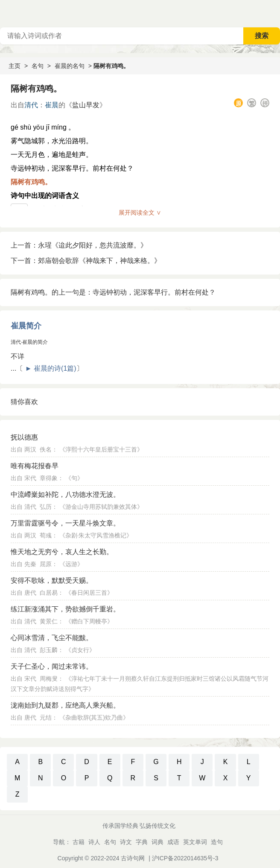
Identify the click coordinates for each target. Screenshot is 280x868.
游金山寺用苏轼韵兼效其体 (101, 507)
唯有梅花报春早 (35, 466)
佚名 (46, 449)
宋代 (30, 478)
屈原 (46, 564)
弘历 (46, 507)
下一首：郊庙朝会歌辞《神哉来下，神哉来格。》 (86, 261)
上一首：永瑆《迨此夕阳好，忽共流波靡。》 (79, 245)
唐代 (30, 593)
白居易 (49, 593)
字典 (142, 842)
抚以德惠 (24, 437)
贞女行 (80, 650)
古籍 (79, 842)
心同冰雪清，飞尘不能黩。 (52, 638)
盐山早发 (86, 105)
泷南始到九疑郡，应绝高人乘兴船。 (65, 705)
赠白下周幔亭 (89, 621)
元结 (46, 717)
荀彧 (46, 535)
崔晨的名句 (70, 66)
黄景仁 (49, 621)
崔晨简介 (26, 326)
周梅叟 (49, 679)
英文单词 (195, 842)
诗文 (126, 842)
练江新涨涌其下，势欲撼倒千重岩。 (65, 609)
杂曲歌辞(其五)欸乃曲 (94, 717)
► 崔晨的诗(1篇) (51, 368)
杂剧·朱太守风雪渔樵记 (96, 535)
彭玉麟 (49, 650)
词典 (157, 842)
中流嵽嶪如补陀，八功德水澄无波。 (65, 495)
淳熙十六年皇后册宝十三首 (101, 449)
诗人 (94, 842)
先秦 (30, 564)
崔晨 (52, 105)
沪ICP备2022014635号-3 (185, 858)
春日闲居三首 (89, 593)
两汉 (30, 449)
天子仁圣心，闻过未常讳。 (52, 666)
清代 (31, 105)
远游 (71, 564)
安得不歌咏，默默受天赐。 (52, 580)
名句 (38, 66)
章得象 (49, 478)
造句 (217, 842)
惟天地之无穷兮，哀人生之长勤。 (62, 552)
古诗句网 (133, 858)
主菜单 (273, 13)
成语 (173, 842)
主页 (15, 66)
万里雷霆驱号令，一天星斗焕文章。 (65, 523)
